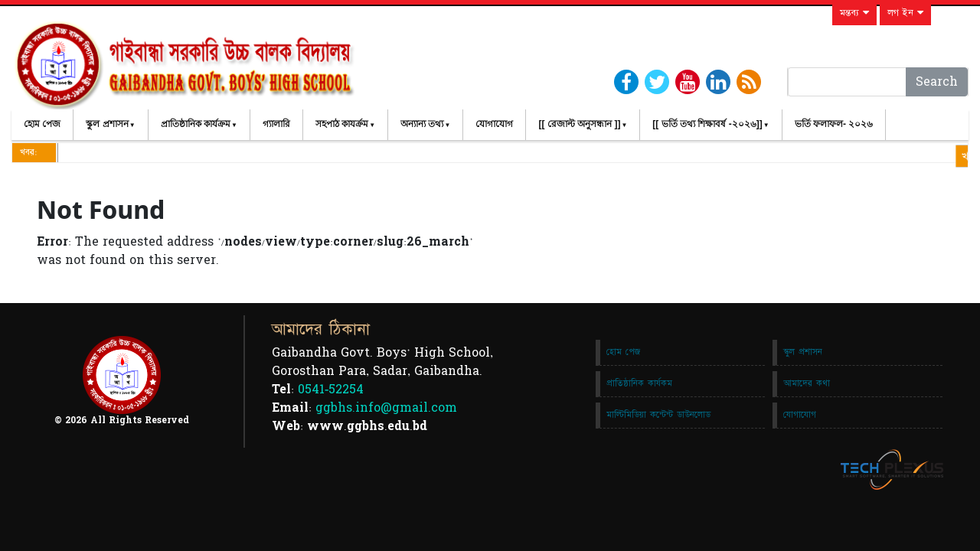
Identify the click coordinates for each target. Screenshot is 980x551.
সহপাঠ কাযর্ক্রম (342, 124)
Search (937, 82)
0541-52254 (331, 390)
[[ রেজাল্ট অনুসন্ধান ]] (579, 124)
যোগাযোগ (494, 124)
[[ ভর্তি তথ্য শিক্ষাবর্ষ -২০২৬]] (707, 124)
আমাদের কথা (807, 383)
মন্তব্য (854, 13)
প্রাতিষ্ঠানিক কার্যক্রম (196, 124)
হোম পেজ (42, 124)
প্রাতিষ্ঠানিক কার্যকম (639, 383)
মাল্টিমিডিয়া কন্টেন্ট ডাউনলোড (658, 415)
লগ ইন (905, 13)
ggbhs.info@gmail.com (386, 408)
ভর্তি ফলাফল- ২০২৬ (834, 124)
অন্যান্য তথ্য (422, 124)
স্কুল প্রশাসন (107, 124)
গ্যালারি (276, 124)
